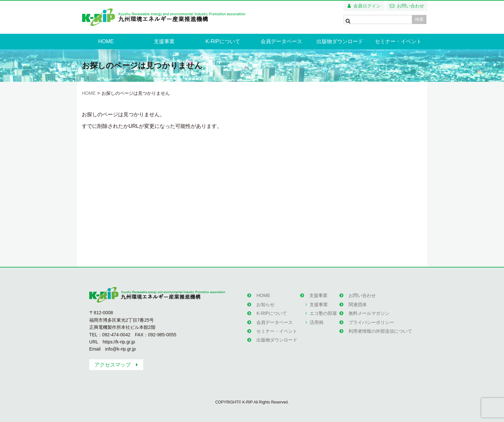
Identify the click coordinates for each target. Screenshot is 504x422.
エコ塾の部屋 (323, 313)
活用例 (316, 322)
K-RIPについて (223, 41)
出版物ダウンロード (340, 41)
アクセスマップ (113, 365)
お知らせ (265, 304)
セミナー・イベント (398, 41)
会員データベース (281, 41)
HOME (106, 41)
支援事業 (164, 41)
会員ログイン (367, 6)
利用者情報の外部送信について (380, 331)
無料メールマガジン (369, 313)
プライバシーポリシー (371, 322)
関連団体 (358, 304)
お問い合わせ (411, 6)
